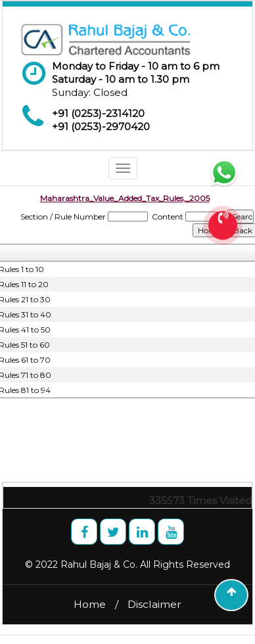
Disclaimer (154, 604)
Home (90, 604)
